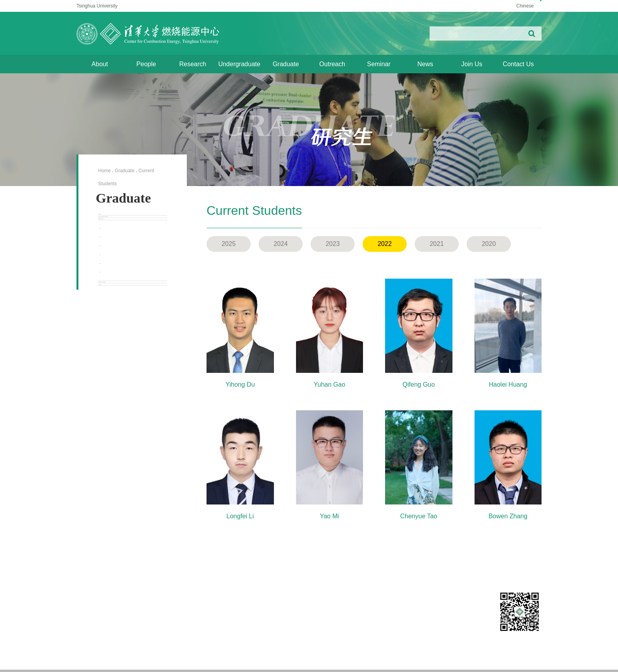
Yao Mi (329, 516)
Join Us (472, 64)
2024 (112, 306)
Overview (111, 222)
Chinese (513, 6)
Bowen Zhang (508, 516)
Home (104, 171)
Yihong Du (240, 384)
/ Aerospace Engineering (516, 660)
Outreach (332, 64)
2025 (112, 290)
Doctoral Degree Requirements (121, 245)
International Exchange (130, 390)
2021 (112, 353)
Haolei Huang (508, 384)
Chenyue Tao (419, 516)
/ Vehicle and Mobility (466, 660)
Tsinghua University (97, 6)
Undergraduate (239, 64)
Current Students (122, 269)
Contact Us (518, 64)
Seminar (379, 64)
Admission (113, 409)
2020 (112, 369)
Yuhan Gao (329, 384)
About (100, 64)
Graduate (286, 64)
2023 (112, 322)
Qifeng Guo (419, 384)
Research (193, 64)
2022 (112, 337)
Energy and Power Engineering (410, 660)
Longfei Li (240, 516)
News (425, 64)
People (146, 64)
